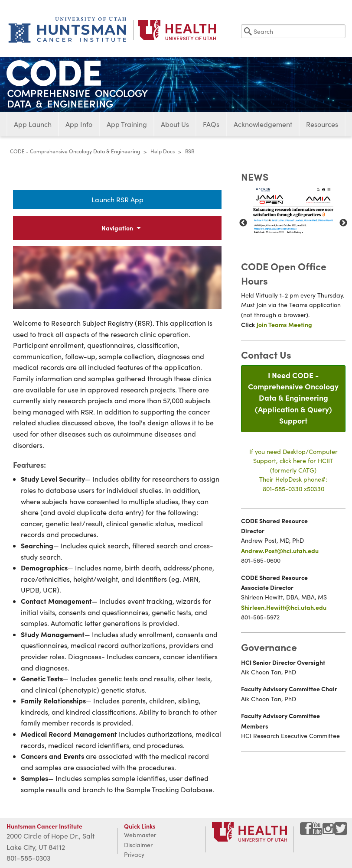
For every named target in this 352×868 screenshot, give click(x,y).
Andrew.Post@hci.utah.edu (280, 551)
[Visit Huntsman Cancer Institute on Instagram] (329, 832)
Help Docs (163, 151)
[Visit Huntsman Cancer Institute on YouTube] (318, 832)
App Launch (33, 124)
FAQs (211, 124)
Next (343, 223)
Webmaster (140, 835)
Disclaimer (138, 845)
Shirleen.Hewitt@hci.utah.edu (284, 607)
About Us (175, 124)
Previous (243, 223)
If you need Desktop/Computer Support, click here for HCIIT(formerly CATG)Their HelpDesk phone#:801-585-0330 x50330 (293, 470)
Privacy (134, 854)
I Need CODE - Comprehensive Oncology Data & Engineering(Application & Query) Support (293, 398)
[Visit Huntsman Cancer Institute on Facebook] (306, 832)
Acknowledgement (263, 124)
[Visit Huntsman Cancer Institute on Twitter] (341, 832)
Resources (322, 124)
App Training (127, 124)
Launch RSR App (117, 199)
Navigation (117, 228)
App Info (79, 124)
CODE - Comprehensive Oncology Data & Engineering (75, 151)
